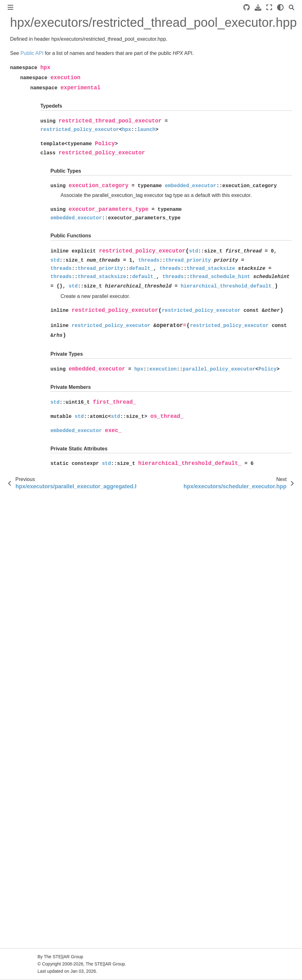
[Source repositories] (247, 7)
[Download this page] (258, 7)
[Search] (292, 7)
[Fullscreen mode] (269, 7)
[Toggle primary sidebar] (10, 7)
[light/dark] (280, 7)
